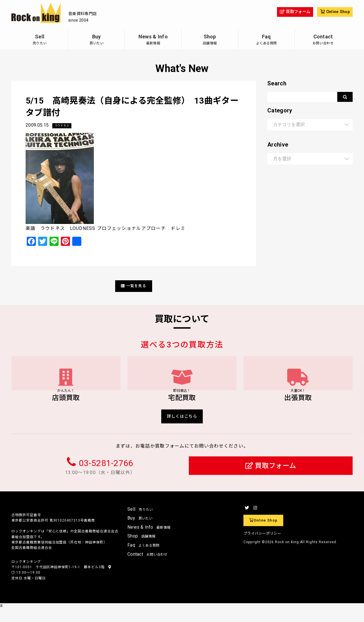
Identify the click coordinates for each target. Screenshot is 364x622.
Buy (96, 40)
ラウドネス (63, 126)
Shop (210, 40)
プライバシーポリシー (262, 547)
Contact (323, 40)
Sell (40, 40)
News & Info (153, 40)
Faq (266, 40)
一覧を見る (134, 286)
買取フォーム (271, 480)
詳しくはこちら (182, 429)
